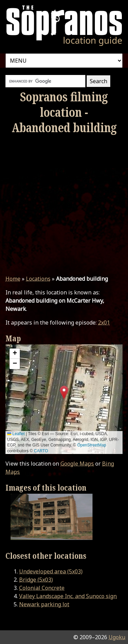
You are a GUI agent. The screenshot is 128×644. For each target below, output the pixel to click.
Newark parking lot (44, 604)
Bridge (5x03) (36, 580)
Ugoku (117, 637)
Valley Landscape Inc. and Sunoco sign (68, 596)
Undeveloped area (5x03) (51, 571)
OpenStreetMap (92, 445)
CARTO (41, 451)
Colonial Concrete (42, 588)
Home (13, 279)
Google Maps (77, 464)
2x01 (104, 323)
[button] (64, 393)
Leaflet (16, 434)
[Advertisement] (64, 205)
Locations (38, 279)
